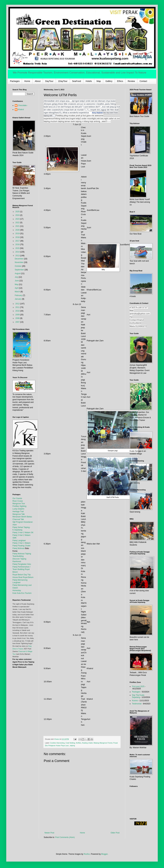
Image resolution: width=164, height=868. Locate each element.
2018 (18, 237)
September (20, 270)
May (17, 284)
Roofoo (87, 854)
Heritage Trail (18, 512)
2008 (18, 318)
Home (27, 81)
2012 (18, 304)
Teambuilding (18, 556)
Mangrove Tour (19, 504)
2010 (18, 311)
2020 (18, 230)
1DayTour (63, 81)
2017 (18, 241)
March (18, 292)
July (17, 277)
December (19, 259)
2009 (18, 315)
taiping (72, 746)
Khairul (21, 109)
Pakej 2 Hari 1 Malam (21, 543)
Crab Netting (70, 743)
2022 (18, 223)
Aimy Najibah (97, 113)
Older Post (115, 833)
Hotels (89, 81)
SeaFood (77, 81)
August (18, 273)
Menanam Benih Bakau (22, 517)
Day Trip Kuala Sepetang (138, 696)
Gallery (109, 81)
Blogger (104, 854)
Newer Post (49, 833)
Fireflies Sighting (19, 506)
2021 (18, 226)
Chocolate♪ (23, 105)
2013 (18, 256)
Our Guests (17, 498)
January (18, 299)
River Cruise (18, 501)
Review (131, 81)
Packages (15, 81)
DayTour (49, 81)
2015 (18, 248)
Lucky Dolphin (18, 509)
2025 (18, 212)
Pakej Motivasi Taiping (22, 554)
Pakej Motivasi (19, 548)
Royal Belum (28, 577)
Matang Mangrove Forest (103, 743)
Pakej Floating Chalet (21, 546)
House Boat (18, 577)
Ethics (120, 81)
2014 (18, 252)
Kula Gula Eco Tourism (22, 593)
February (19, 295)
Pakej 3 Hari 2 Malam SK (23, 533)
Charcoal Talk (18, 519)
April (17, 288)
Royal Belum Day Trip (22, 575)
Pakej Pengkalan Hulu (22, 564)
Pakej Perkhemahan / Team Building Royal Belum (21, 569)
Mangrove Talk (19, 514)
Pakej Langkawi (19, 541)
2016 (18, 244)
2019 (18, 234)
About (38, 81)
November (19, 262)
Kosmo (135, 701)
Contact (143, 81)
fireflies (79, 743)
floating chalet (87, 743)
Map (99, 81)
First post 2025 (138, 686)
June (17, 281)
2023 (18, 219)
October (18, 266)
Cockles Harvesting (57, 743)
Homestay (17, 590)
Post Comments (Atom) (65, 837)
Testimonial (137, 704)
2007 (18, 322)
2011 (18, 307)
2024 (18, 215)
